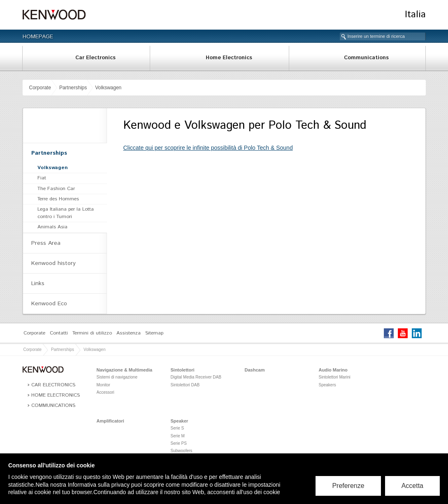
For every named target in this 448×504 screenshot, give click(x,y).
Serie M (178, 436)
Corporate (40, 88)
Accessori (106, 392)
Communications (366, 58)
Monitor (103, 385)
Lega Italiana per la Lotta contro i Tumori (66, 213)
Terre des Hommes (58, 199)
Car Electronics (95, 58)
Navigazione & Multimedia (125, 370)
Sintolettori (183, 370)
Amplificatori (110, 421)
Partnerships (73, 88)
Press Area (46, 243)
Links (38, 283)
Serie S (178, 428)
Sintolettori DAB (185, 385)
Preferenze (348, 486)
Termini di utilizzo (92, 333)
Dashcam (255, 370)
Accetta (412, 486)
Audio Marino (333, 370)
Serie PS (179, 443)
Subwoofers (182, 451)
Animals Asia (52, 227)
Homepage (38, 37)
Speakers (327, 385)
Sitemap (154, 333)
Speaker (180, 421)
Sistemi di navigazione (117, 377)
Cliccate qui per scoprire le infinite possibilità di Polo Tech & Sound (208, 148)
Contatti (59, 333)
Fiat (42, 178)
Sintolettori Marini (335, 377)
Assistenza (129, 333)
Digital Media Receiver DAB (196, 377)
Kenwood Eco (49, 304)
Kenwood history (53, 263)
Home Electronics (229, 58)
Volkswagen (108, 88)
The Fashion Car (56, 189)
